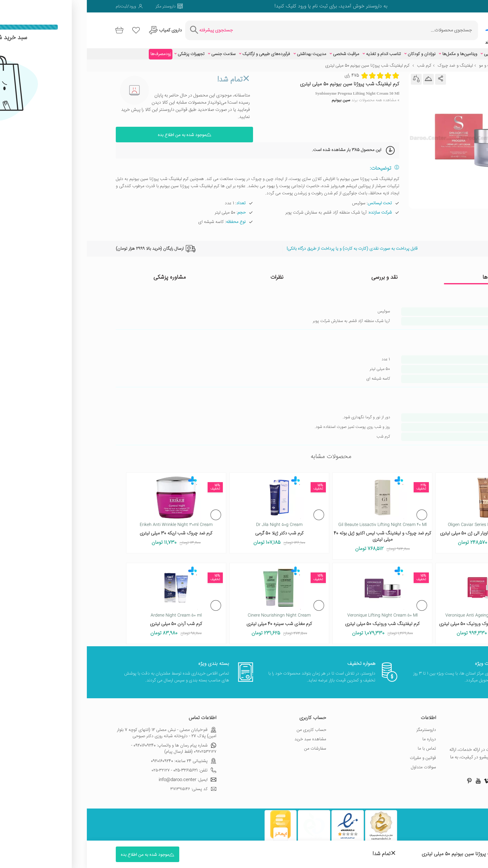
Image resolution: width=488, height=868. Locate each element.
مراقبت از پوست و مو (410, 62)
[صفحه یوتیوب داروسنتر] (391, 776)
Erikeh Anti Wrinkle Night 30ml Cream (89, 521)
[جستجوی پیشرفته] (133, 28)
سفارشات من (228, 744)
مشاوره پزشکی (83, 273)
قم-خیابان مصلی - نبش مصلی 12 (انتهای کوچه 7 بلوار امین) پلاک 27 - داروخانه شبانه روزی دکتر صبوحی (80, 729)
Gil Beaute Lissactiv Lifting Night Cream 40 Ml (296, 521)
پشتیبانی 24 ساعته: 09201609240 (97, 757)
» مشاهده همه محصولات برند (279, 96)
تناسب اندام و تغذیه (297, 50)
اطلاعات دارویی (427, 50)
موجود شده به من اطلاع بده (98, 131)
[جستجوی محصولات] (279, 28)
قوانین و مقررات (336, 754)
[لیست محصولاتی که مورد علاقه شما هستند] (54, 28)
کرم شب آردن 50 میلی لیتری (89, 620)
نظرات (190, 273)
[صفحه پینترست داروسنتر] (382, 776)
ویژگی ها (405, 273)
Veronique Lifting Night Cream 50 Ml (296, 611)
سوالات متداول (337, 763)
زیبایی (402, 50)
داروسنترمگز (339, 726)
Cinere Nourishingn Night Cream (192, 611)
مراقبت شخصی (259, 50)
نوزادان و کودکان (335, 50)
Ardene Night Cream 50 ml (89, 611)
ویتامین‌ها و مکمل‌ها (373, 50)
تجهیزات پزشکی (104, 50)
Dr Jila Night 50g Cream (192, 521)
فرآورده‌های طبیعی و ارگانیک (179, 50)
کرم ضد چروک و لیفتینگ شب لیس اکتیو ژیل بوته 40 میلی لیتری (296, 532)
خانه (455, 62)
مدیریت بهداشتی (225, 50)
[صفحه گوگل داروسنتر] (439, 6)
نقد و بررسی (298, 273)
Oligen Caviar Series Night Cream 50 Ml (399, 521)
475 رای (265, 71)
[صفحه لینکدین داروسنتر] (413, 6)
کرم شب (337, 62)
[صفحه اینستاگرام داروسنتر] (426, 776)
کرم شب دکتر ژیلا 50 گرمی (192, 529)
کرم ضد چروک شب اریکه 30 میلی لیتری (89, 529)
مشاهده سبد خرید (223, 735)
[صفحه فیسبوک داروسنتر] (456, 6)
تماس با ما (340, 744)
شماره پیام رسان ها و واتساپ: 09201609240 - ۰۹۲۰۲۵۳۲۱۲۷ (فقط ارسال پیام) (87, 744)
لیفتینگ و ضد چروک (368, 62)
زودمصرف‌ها (74, 50)
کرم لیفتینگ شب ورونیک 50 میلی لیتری (296, 620)
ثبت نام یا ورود (225, 6)
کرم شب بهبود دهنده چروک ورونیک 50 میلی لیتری (399, 620)
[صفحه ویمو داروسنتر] (421, 6)
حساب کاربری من (225, 726)
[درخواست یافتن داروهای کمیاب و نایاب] (86, 28)
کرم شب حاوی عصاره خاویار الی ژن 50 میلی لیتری (399, 529)
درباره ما (342, 735)
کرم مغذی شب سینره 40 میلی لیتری (192, 620)
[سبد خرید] (34, 28)
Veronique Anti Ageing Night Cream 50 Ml (399, 611)
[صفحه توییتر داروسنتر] (448, 6)
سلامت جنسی (137, 50)
